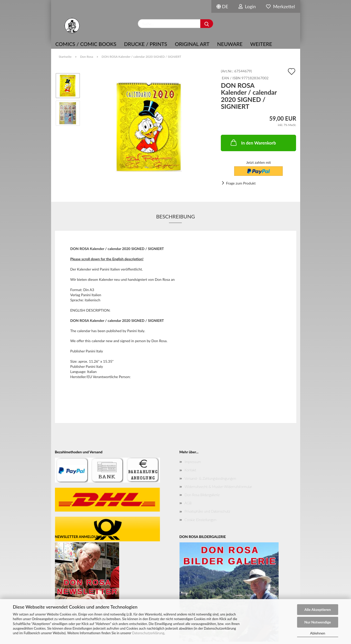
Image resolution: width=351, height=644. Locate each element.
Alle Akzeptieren (318, 609)
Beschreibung (175, 216)
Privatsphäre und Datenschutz (207, 511)
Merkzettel (280, 6)
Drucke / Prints (146, 44)
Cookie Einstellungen (201, 520)
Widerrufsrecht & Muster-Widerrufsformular (218, 487)
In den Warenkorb (253, 142)
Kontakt (190, 470)
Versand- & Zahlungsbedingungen (210, 478)
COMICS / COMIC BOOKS (86, 44)
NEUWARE (230, 44)
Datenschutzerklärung (148, 633)
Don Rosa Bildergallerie (202, 495)
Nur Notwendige (317, 622)
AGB (188, 503)
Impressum (193, 462)
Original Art (192, 44)
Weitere (261, 44)
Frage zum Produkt (241, 183)
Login (247, 6)
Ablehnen (318, 633)
